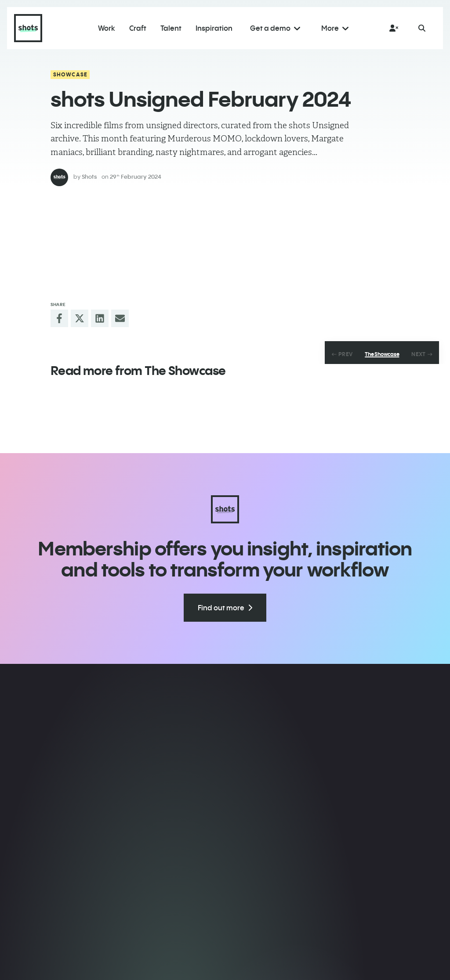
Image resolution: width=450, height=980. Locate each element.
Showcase (71, 74)
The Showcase (382, 354)
